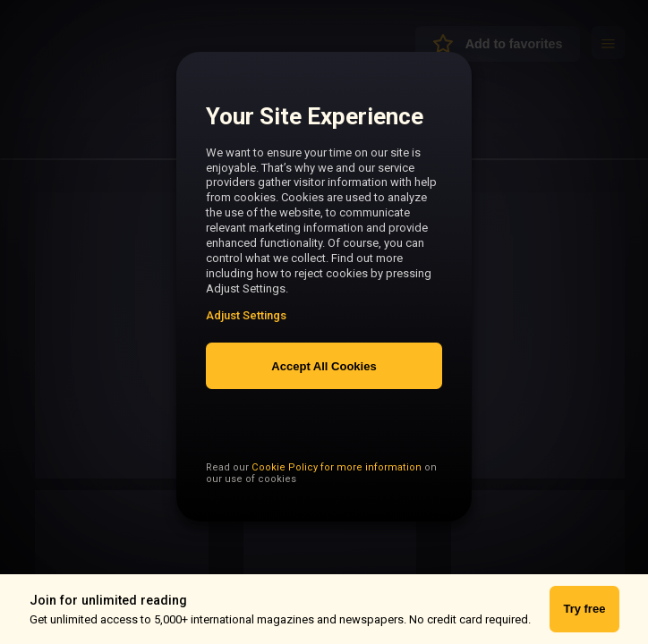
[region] (324, 297)
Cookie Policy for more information (337, 502)
